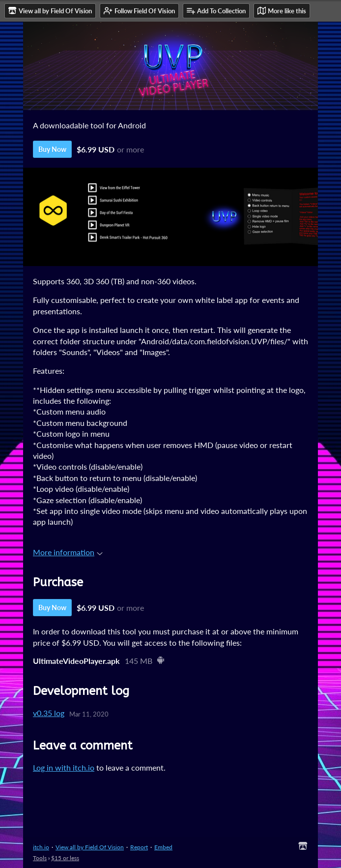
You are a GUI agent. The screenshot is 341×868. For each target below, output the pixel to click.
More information (68, 552)
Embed (163, 847)
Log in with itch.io (64, 767)
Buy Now (52, 149)
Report (139, 847)
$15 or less (65, 858)
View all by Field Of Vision (90, 847)
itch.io (41, 847)
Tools (40, 858)
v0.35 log (49, 713)
